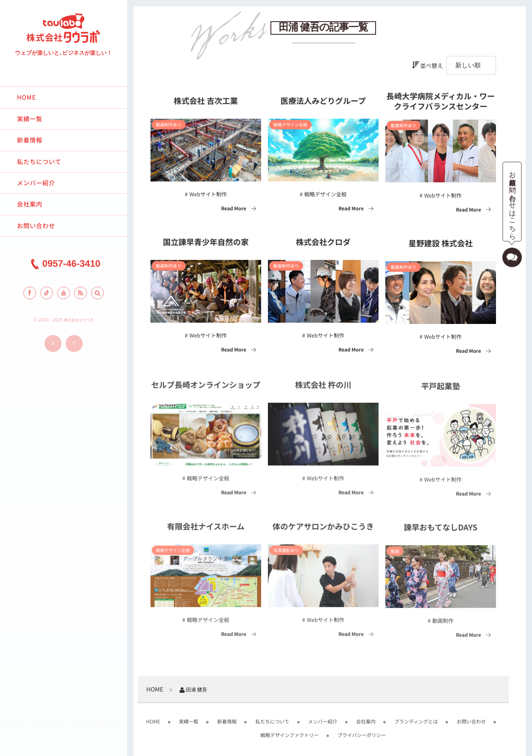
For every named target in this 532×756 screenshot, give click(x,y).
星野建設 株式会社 (441, 244)
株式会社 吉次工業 (206, 101)
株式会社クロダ (323, 243)
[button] (97, 293)
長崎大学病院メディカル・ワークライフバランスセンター (440, 102)
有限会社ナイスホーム (206, 530)
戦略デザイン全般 (326, 194)
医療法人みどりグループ (323, 101)
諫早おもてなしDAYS (440, 531)
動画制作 (443, 623)
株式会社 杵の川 (323, 388)
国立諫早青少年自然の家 (206, 243)
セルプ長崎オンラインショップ (206, 388)
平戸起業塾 (440, 390)
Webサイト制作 (208, 194)
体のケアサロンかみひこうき (323, 530)
